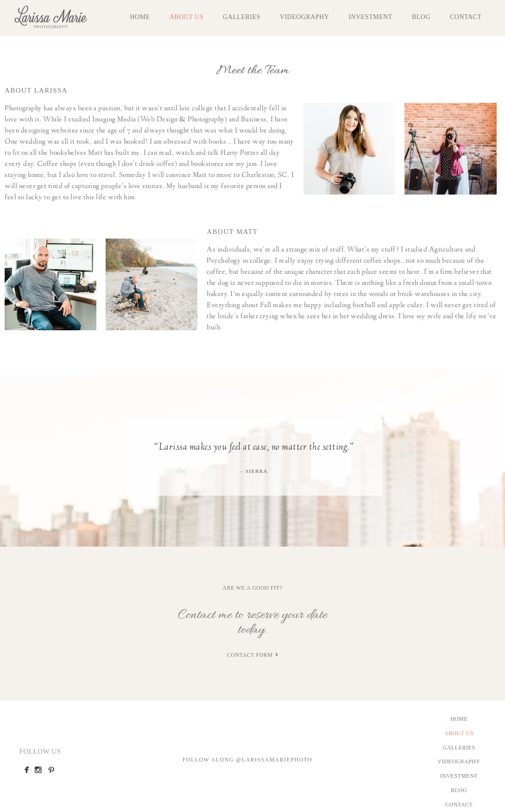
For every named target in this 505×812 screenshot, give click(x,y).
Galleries (242, 17)
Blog (421, 17)
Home (140, 17)
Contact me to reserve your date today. (252, 623)
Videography (305, 17)
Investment (370, 17)
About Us (186, 17)
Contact (466, 17)
